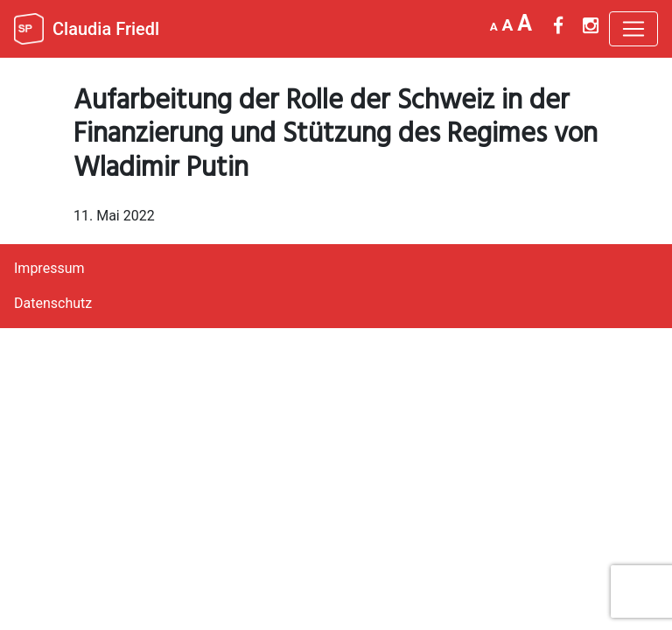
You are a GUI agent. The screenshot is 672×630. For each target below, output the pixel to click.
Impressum (49, 268)
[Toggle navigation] (633, 29)
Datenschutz (53, 303)
